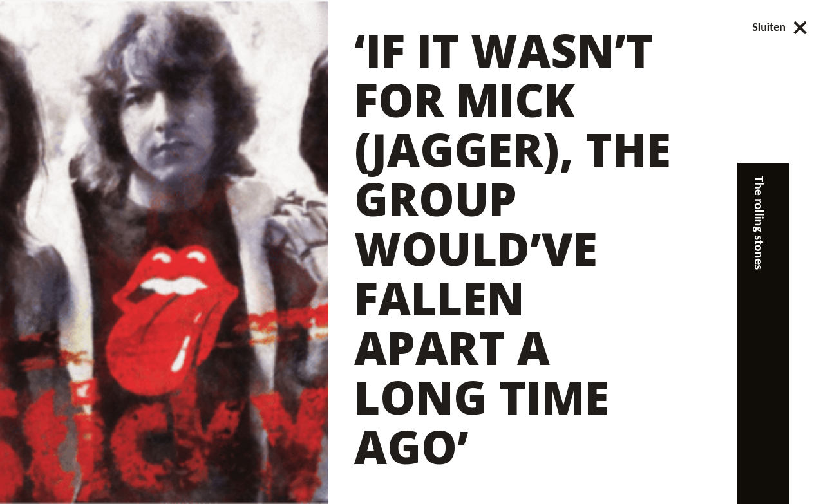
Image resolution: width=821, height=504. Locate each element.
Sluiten (780, 27)
